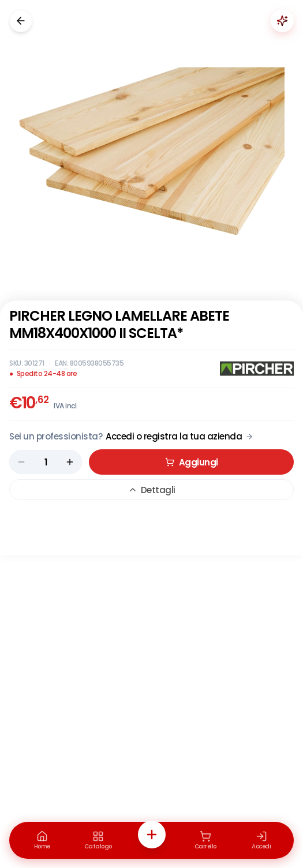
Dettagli (152, 490)
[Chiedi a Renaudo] (282, 21)
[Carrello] (205, 840)
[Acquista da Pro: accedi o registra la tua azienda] (131, 436)
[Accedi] (261, 840)
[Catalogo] (98, 840)
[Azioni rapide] (152, 835)
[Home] (42, 840)
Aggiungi (192, 462)
